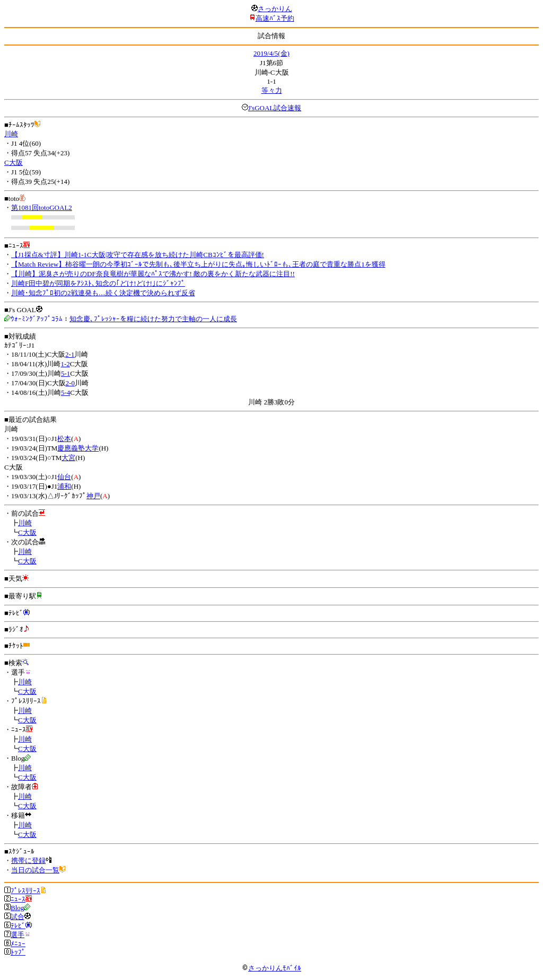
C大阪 (14, 162)
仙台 (64, 477)
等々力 (272, 90)
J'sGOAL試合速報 (275, 108)
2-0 (70, 383)
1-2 (65, 364)
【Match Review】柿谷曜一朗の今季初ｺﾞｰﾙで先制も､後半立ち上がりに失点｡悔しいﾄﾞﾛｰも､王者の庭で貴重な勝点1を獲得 (198, 264)
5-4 (65, 392)
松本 (64, 439)
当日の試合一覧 (35, 870)
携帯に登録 (28, 860)
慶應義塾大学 (78, 448)
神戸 (93, 496)
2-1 (70, 354)
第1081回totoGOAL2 (42, 208)
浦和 (64, 486)
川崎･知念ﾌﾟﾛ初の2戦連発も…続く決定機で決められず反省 (103, 293)
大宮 (68, 458)
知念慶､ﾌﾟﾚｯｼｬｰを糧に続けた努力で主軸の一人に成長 (153, 319)
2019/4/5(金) (271, 53)
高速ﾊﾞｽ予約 (275, 18)
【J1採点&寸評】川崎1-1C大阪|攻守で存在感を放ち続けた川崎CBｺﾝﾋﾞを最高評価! (138, 255)
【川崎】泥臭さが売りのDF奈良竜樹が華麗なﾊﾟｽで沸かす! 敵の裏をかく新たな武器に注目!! (153, 274)
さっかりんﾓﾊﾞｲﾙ (271, 968)
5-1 (65, 373)
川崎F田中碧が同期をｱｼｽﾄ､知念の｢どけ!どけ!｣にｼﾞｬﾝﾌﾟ (98, 283)
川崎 (11, 134)
